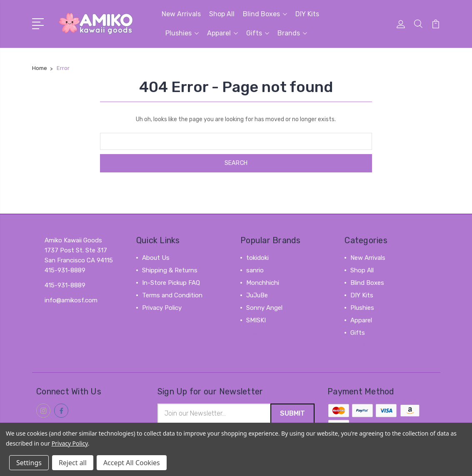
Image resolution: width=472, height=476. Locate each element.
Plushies (182, 33)
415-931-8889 (65, 285)
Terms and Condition (172, 295)
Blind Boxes (265, 14)
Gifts (258, 33)
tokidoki (257, 258)
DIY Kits (307, 14)
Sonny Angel (264, 308)
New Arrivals (181, 14)
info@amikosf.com (71, 300)
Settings (29, 463)
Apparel (222, 33)
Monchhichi (263, 283)
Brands (292, 33)
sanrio (255, 270)
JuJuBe (257, 295)
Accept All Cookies (132, 463)
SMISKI (256, 320)
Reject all (73, 463)
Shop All (222, 14)
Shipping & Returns (170, 270)
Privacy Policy (162, 308)
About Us (156, 258)
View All (258, 333)
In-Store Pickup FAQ (171, 283)
